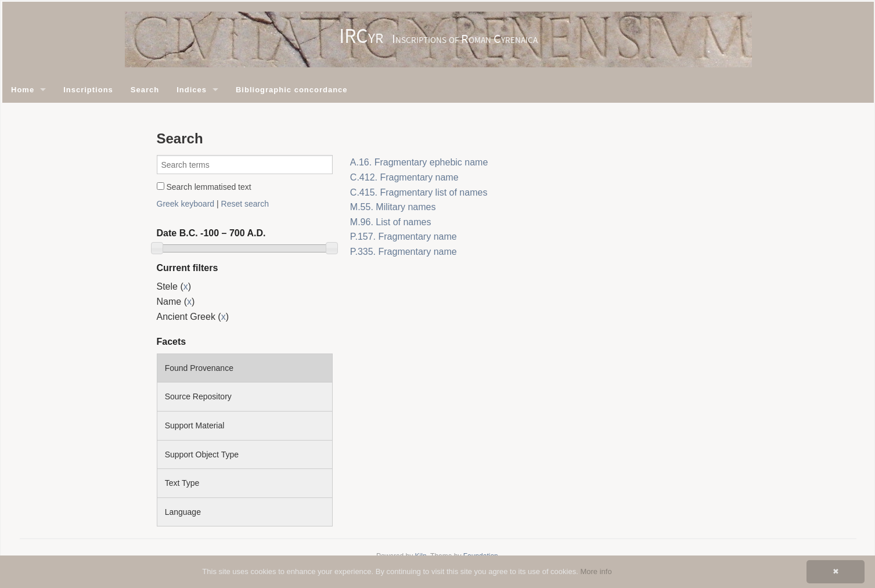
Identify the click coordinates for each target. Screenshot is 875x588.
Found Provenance (199, 368)
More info (596, 571)
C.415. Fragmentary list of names (419, 192)
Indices (192, 90)
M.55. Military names (393, 207)
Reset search (245, 204)
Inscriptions (88, 90)
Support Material (195, 425)
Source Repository (198, 396)
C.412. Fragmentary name (404, 177)
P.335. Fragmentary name (404, 252)
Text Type (182, 483)
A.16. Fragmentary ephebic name (419, 162)
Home (23, 90)
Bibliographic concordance (292, 90)
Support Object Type (202, 454)
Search (145, 90)
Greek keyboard (186, 204)
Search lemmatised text (204, 187)
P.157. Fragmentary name (404, 237)
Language (183, 512)
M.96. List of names (391, 222)
